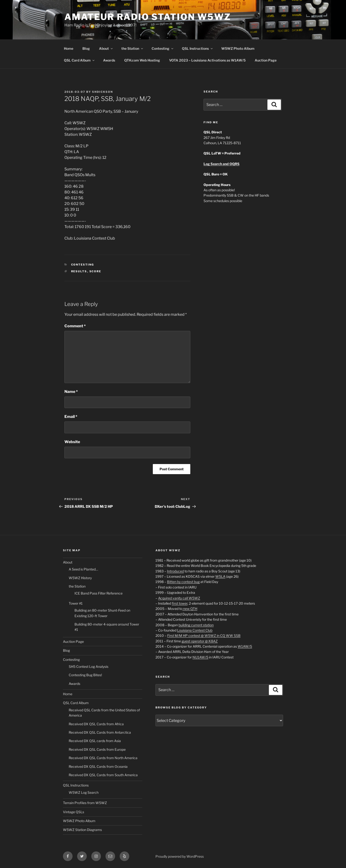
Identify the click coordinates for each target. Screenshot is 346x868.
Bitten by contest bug (183, 582)
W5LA (220, 576)
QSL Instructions (198, 48)
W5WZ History (80, 578)
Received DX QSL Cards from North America (103, 758)
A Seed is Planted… (83, 569)
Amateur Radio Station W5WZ (148, 17)
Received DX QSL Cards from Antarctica (100, 732)
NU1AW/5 (200, 657)
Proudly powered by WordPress (180, 856)
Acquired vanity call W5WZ (179, 598)
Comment (75, 326)
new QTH (190, 609)
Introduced (175, 571)
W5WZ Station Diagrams (82, 830)
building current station (196, 625)
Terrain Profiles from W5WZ (85, 803)
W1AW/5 (245, 646)
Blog (86, 48)
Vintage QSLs (74, 812)
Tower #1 (76, 603)
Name (71, 392)
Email (71, 417)
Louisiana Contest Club (195, 630)
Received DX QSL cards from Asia (95, 741)
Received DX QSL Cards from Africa (96, 724)
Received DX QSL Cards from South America (103, 775)
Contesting (163, 48)
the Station (133, 48)
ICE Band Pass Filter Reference (99, 593)
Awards (109, 60)
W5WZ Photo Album (238, 48)
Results (79, 271)
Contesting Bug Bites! (85, 675)
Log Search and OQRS (222, 164)
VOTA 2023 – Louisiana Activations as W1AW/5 (207, 60)
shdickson (102, 92)
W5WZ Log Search (84, 792)
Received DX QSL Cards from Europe (97, 749)
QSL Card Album (80, 60)
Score (95, 271)
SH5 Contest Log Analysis (89, 666)
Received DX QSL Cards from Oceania (98, 766)
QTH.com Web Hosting (142, 60)
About (106, 48)
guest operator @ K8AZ (200, 641)
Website (72, 442)
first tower (180, 603)
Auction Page (266, 60)
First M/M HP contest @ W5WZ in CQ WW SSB (204, 635)
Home (69, 48)
